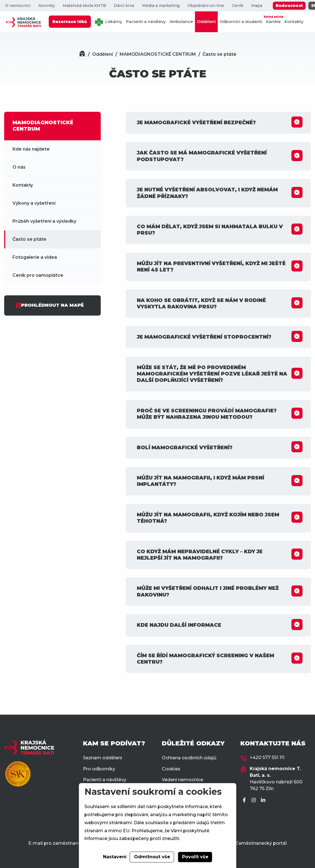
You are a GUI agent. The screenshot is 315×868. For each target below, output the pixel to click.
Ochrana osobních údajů (189, 758)
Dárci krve (124, 6)
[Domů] (82, 54)
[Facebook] (245, 800)
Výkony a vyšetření (34, 203)
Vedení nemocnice (182, 780)
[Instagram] (254, 800)
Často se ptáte (220, 54)
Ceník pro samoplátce (38, 275)
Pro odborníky (99, 769)
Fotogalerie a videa (35, 257)
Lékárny (108, 22)
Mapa (256, 6)
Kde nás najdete (31, 149)
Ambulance (181, 22)
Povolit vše (195, 857)
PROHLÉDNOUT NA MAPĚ (50, 305)
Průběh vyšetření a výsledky (44, 221)
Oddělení (206, 22)
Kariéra (273, 19)
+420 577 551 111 (267, 757)
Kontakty (294, 22)
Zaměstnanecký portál (261, 843)
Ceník (237, 6)
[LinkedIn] (264, 800)
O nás (19, 167)
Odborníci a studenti (241, 22)
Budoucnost (289, 6)
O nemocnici (17, 6)
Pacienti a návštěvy (146, 22)
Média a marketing (161, 6)
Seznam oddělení (103, 758)
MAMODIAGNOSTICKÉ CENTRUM (158, 54)
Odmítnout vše (152, 857)
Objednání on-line (205, 6)
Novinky (46, 6)
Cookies (171, 769)
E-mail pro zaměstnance (56, 843)
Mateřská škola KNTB (84, 6)
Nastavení (115, 857)
